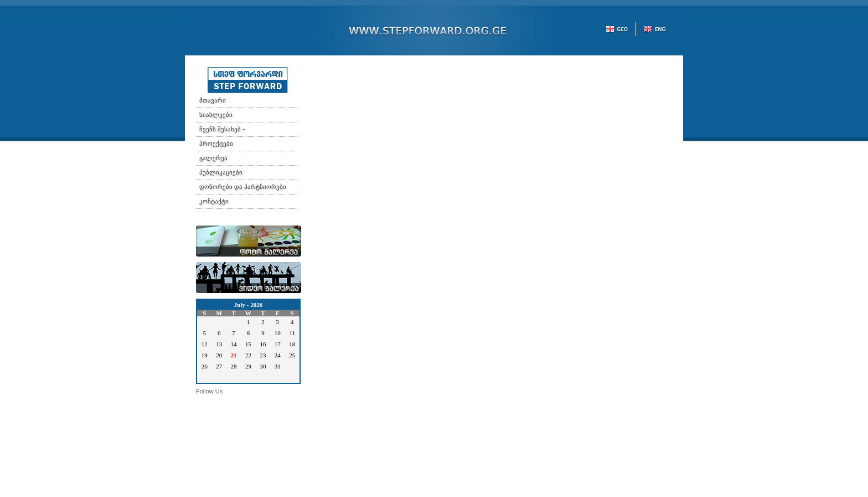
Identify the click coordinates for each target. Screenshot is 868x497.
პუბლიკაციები (221, 172)
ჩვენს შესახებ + (223, 129)
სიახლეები (216, 115)
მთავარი (213, 100)
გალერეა (213, 158)
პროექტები (216, 144)
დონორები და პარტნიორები (243, 187)
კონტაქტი (214, 201)
